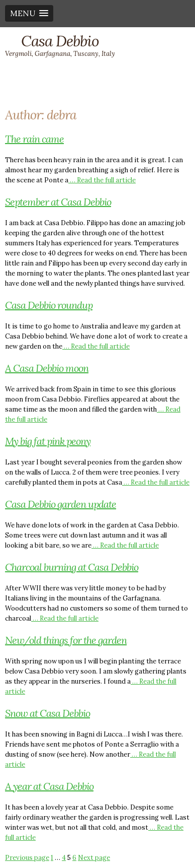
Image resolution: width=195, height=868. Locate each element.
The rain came (34, 139)
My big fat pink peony (48, 441)
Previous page (27, 858)
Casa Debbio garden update (61, 504)
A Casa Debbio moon (47, 368)
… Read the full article (102, 180)
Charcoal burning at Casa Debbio (72, 567)
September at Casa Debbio (58, 202)
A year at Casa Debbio (49, 786)
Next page (94, 858)
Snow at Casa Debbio (47, 713)
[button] (29, 13)
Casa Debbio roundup (49, 305)
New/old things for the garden (66, 640)
